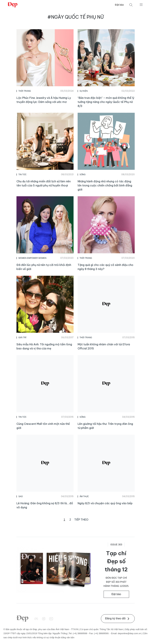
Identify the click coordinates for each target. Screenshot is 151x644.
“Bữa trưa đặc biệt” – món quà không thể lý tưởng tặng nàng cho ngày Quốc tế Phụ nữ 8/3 (106, 102)
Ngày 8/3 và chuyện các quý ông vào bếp (105, 503)
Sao (21, 496)
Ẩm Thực (84, 496)
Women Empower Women (33, 258)
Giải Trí (22, 338)
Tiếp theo (81, 520)
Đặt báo (119, 5)
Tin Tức (23, 175)
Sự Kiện (84, 91)
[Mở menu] (141, 4)
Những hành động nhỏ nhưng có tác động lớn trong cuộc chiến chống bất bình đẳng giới (105, 185)
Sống (83, 175)
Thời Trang (25, 91)
